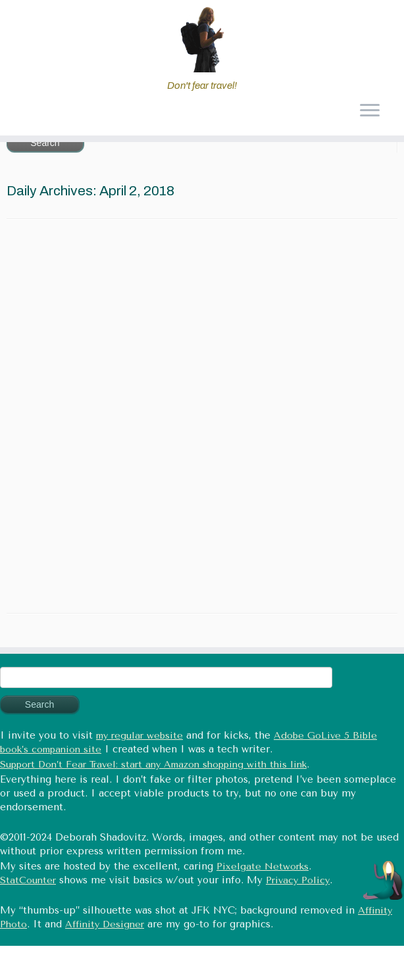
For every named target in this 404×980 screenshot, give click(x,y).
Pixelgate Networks (263, 867)
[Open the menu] (369, 112)
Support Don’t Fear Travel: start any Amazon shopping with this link (153, 765)
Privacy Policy (298, 880)
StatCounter (28, 880)
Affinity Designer (105, 924)
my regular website (139, 736)
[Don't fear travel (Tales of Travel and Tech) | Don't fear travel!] (202, 39)
